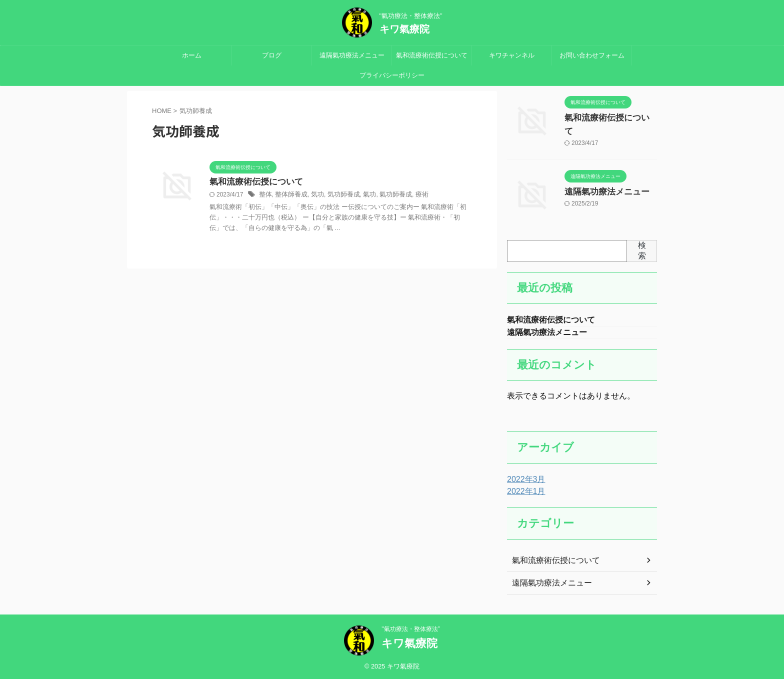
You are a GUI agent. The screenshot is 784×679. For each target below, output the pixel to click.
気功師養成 (338, 195)
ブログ (272, 55)
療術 (411, 195)
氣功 (362, 195)
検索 (642, 247)
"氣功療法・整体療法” (410, 627)
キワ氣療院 (404, 29)
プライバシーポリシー (392, 75)
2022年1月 (524, 490)
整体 (265, 195)
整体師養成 (289, 195)
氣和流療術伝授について (432, 55)
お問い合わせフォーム (592, 55)
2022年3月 (524, 478)
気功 (313, 195)
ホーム (192, 55)
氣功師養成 (386, 195)
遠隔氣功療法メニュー (352, 55)
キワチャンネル (512, 55)
